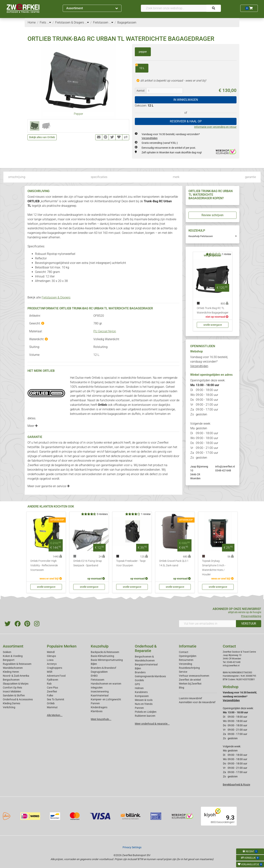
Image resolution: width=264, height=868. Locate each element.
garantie (250, 177)
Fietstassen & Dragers (56, 297)
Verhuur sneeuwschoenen (194, 676)
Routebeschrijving (189, 668)
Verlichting (9, 707)
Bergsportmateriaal (146, 664)
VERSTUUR (249, 624)
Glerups (51, 656)
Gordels (139, 680)
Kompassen (142, 696)
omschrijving (17, 177)
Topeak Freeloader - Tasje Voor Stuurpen (131, 563)
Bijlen (94, 664)
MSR (50, 672)
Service (183, 672)
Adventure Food (56, 676)
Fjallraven (53, 680)
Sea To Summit (56, 699)
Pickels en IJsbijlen (146, 712)
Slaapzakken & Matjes (16, 684)
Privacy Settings (132, 847)
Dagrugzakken (99, 672)
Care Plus (52, 688)
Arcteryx (52, 664)
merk (176, 177)
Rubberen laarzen (145, 716)
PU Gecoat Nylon (105, 331)
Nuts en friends (144, 704)
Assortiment (92, 8)
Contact (184, 652)
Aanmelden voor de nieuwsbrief (197, 702)
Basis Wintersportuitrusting (107, 660)
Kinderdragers (99, 707)
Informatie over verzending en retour (215, 127)
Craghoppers (55, 668)
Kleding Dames (11, 703)
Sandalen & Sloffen (14, 695)
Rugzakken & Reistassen (17, 664)
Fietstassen (98, 680)
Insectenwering (100, 692)
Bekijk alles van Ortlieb (42, 137)
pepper (143, 52)
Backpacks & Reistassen (105, 652)
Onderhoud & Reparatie (146, 648)
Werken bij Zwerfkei (190, 684)
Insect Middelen (12, 692)
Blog (182, 688)
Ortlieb (51, 703)
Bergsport (9, 660)
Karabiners (141, 692)
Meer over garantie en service (48, 486)
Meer (32, 426)
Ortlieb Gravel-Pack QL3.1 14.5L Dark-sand (174, 563)
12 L (140, 67)
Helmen (139, 688)
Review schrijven (212, 215)
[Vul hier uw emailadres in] (208, 624)
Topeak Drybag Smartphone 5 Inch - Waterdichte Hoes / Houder (214, 568)
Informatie (188, 646)
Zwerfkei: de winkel (190, 680)
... (49, 22)
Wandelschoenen (13, 668)
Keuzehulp (100, 646)
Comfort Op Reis (12, 688)
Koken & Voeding (13, 656)
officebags (121, 405)
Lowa (50, 660)
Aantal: (141, 91)
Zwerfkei (52, 692)
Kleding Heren (11, 672)
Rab (49, 684)
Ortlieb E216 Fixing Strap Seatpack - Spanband (88, 563)
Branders (140, 672)
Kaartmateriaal (100, 695)
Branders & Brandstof (103, 668)
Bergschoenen (11, 680)
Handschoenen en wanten (106, 684)
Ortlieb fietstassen (134, 391)
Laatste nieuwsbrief (190, 698)
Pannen (139, 708)
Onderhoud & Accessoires (18, 699)
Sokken (7, 652)
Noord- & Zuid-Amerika (16, 676)
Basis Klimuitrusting (102, 656)
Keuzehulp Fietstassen (201, 236)
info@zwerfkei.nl (225, 467)
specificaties (99, 177)
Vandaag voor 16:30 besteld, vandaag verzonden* (209, 362)
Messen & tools (144, 700)
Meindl (51, 652)
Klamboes (97, 711)
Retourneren (186, 660)
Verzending (185, 664)
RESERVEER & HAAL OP (186, 121)
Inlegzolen (97, 688)
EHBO (94, 676)
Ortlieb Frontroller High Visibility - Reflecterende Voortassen (44, 565)
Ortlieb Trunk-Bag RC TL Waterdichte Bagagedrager (213, 310)
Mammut (52, 707)
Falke (50, 695)
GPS (137, 684)
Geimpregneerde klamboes (150, 676)
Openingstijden (188, 656)
